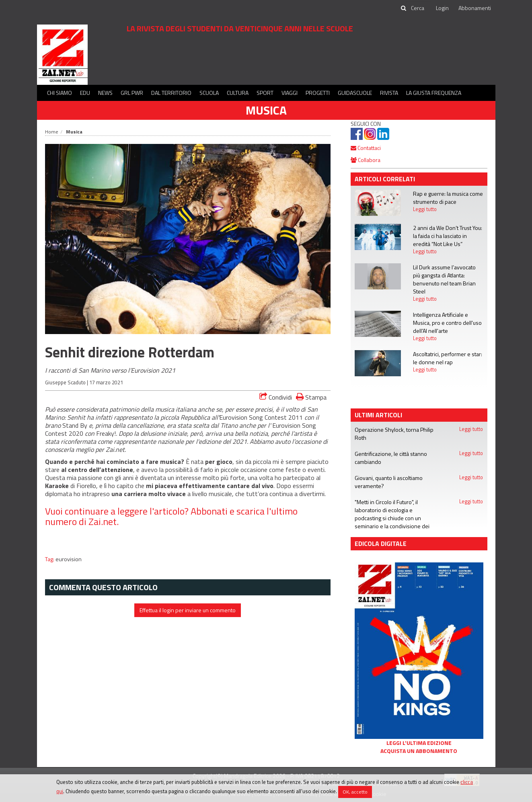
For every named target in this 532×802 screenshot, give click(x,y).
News (105, 93)
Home (52, 132)
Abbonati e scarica (228, 511)
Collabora (366, 160)
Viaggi (290, 93)
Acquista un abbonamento (419, 751)
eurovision (69, 559)
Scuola (209, 93)
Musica (266, 110)
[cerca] (418, 8)
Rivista (389, 93)
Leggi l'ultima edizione (419, 743)
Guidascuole (355, 93)
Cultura (238, 93)
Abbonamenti (475, 8)
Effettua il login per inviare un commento (188, 610)
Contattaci (366, 148)
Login (442, 8)
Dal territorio (171, 93)
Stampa (311, 397)
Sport (265, 93)
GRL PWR (132, 93)
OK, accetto (355, 792)
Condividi (276, 397)
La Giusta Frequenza (434, 93)
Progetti (318, 93)
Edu (85, 93)
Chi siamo (60, 93)
